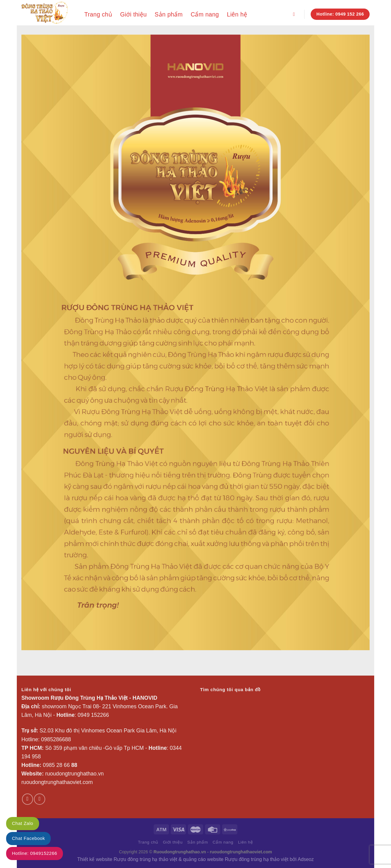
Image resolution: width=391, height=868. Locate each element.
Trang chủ (98, 14)
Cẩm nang (205, 14)
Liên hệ (237, 14)
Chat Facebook (28, 838)
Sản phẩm (169, 14)
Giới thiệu (133, 14)
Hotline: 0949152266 (35, 853)
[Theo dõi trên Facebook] (27, 799)
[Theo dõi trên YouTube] (39, 799)
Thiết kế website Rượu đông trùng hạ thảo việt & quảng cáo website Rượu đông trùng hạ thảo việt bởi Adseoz (195, 859)
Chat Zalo (23, 823)
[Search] (295, 14)
